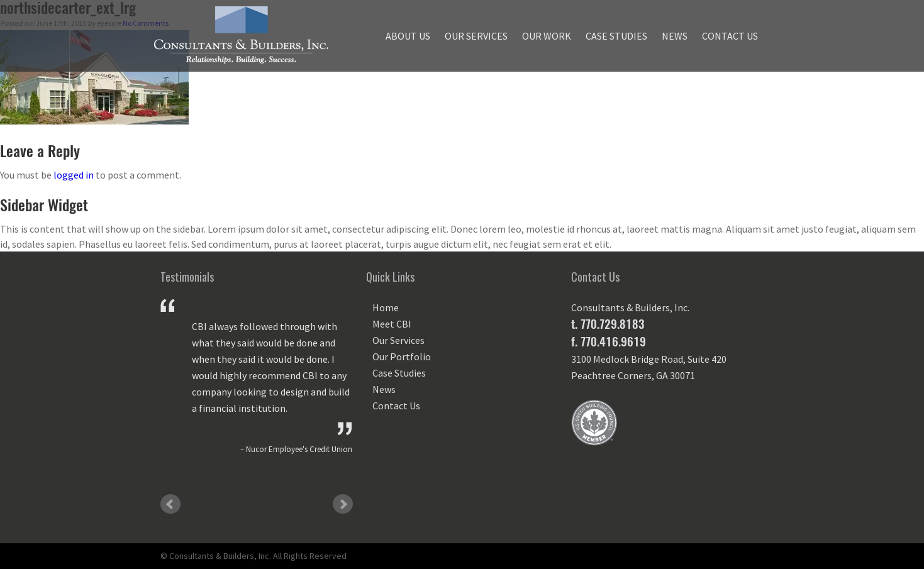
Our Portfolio (402, 356)
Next (343, 504)
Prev (170, 504)
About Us (408, 36)
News (675, 36)
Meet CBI (392, 324)
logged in (74, 175)
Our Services (476, 36)
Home (386, 307)
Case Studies (616, 36)
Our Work (547, 36)
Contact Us (730, 36)
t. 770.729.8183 (608, 324)
